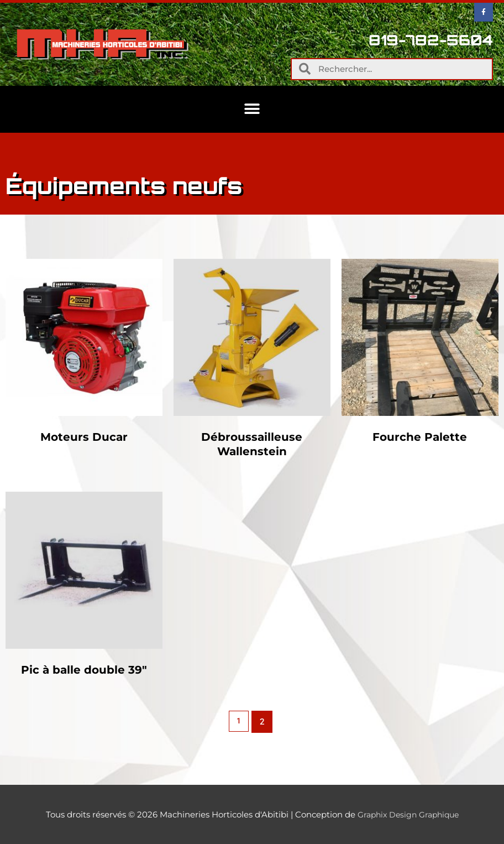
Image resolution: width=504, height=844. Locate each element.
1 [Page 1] (239, 722)
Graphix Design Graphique (408, 814)
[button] (252, 109)
